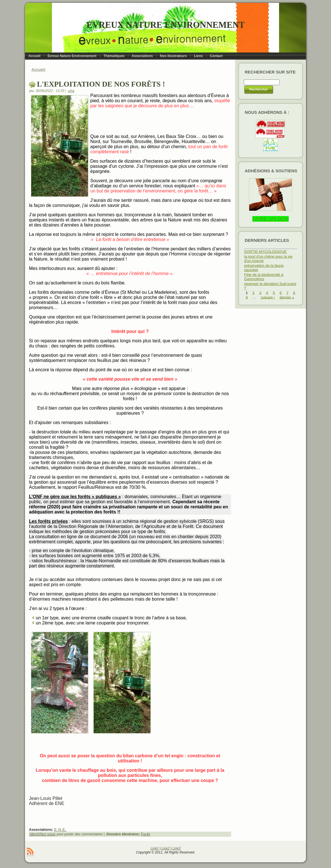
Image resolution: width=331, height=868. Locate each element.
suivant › (268, 297)
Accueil (38, 69)
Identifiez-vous (43, 834)
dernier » (287, 297)
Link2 (166, 848)
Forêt (145, 834)
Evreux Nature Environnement (166, 25)
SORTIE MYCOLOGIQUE (265, 252)
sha (71, 91)
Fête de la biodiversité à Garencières (264, 277)
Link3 (176, 848)
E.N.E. (60, 830)
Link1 (155, 848)
